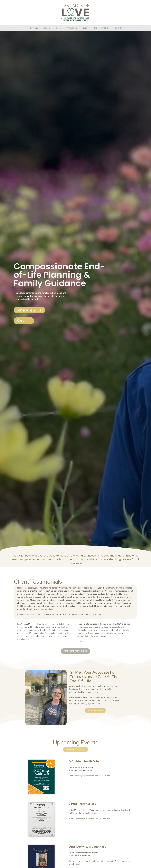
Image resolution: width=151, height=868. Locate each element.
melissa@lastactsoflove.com (86, 776)
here (99, 614)
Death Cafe (93, 861)
